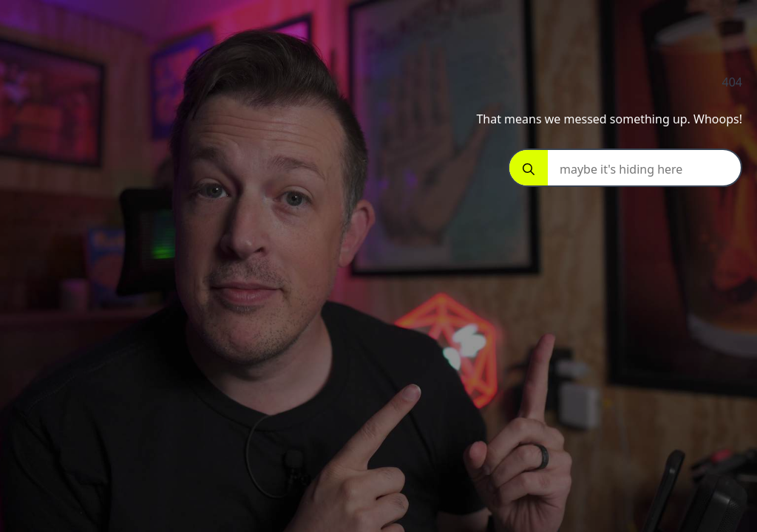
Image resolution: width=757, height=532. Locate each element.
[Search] (529, 169)
